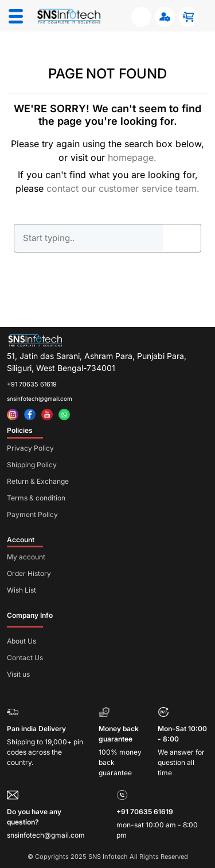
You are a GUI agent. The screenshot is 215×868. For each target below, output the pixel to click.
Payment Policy (32, 514)
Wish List (21, 590)
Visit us (18, 674)
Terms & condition (36, 498)
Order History (29, 573)
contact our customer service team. (123, 188)
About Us (21, 641)
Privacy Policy (30, 448)
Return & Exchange (38, 481)
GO (182, 238)
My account (26, 557)
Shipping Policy (32, 465)
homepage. (132, 157)
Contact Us (25, 658)
